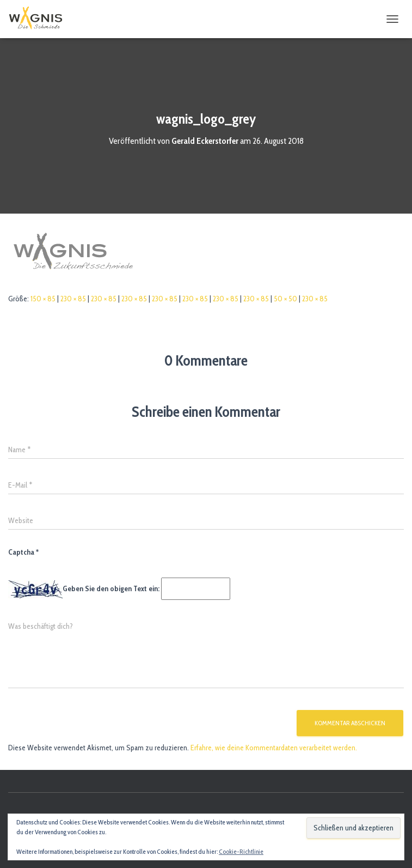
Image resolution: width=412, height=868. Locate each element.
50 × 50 (285, 299)
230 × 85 (73, 299)
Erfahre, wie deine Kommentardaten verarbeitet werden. (274, 748)
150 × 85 (43, 299)
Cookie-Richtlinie (241, 851)
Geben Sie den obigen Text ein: (111, 588)
